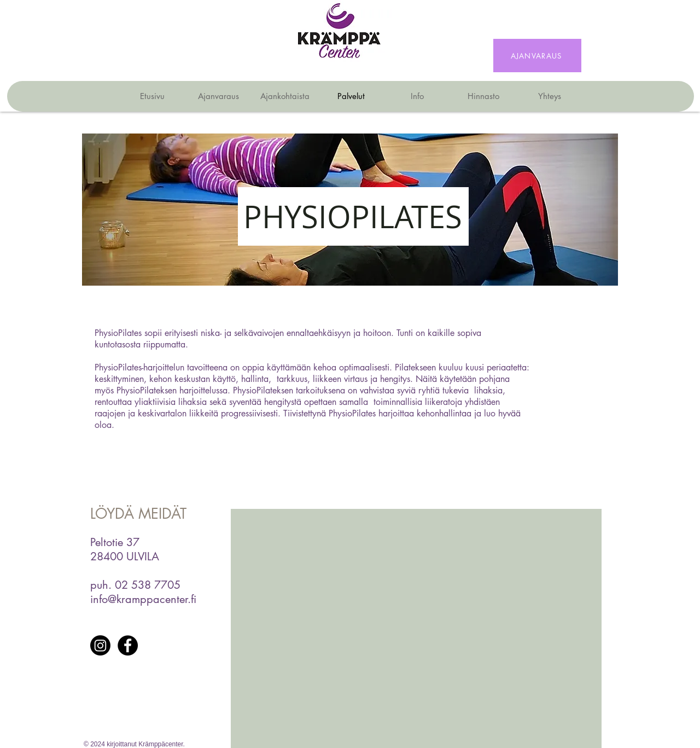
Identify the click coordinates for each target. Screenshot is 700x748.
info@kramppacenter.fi (143, 599)
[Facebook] (128, 645)
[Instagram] (100, 645)
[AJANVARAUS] (537, 56)
